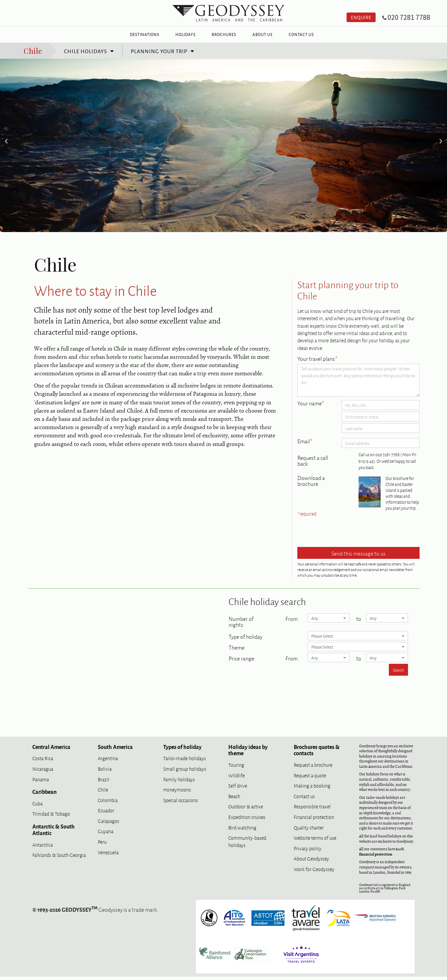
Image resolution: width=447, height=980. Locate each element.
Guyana (106, 831)
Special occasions (181, 800)
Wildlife (237, 775)
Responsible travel (312, 806)
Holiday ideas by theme (248, 750)
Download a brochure (311, 481)
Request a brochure (313, 765)
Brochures (224, 34)
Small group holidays (185, 769)
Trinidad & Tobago (51, 813)
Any (329, 618)
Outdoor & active (246, 806)
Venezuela (108, 852)
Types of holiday (182, 747)
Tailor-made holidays (185, 758)
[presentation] (348, 532)
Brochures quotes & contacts (317, 750)
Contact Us (301, 34)
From (292, 618)
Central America (51, 747)
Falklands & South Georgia (59, 855)
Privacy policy (308, 848)
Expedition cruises (247, 817)
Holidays (186, 34)
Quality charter (309, 827)
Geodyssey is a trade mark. (95, 909)
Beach (234, 796)
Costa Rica (43, 758)
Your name (311, 403)
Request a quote (310, 775)
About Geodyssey (311, 858)
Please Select (358, 636)
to (359, 618)
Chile (33, 50)
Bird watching (242, 827)
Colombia (108, 800)
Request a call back (313, 460)
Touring (236, 765)
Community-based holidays (247, 841)
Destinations (145, 34)
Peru (102, 842)
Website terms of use (315, 838)
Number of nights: (241, 621)
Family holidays (179, 779)
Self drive (238, 785)
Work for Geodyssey (314, 869)
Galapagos (109, 821)
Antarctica (43, 845)
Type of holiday (245, 636)
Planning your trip (159, 51)
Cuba (37, 803)
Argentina (108, 758)
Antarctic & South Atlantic (54, 829)
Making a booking (312, 785)
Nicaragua (43, 769)
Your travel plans (317, 359)
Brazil (104, 779)
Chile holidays (86, 51)
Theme (237, 647)
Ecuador (106, 810)
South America (115, 747)
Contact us (304, 796)
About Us (262, 34)
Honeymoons (177, 789)
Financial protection (314, 817)
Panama (41, 779)
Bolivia (105, 769)
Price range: (242, 658)
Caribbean (44, 792)
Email (305, 441)
